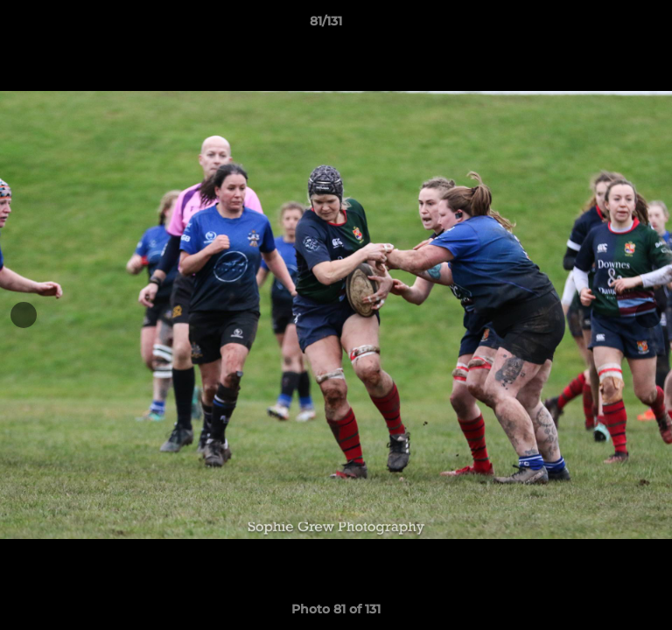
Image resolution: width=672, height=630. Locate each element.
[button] (609, 25)
